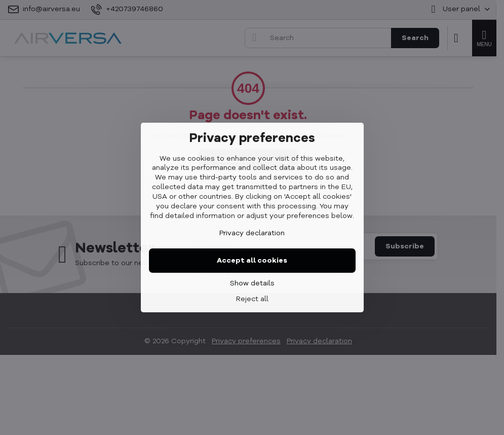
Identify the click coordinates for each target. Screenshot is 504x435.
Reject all (252, 299)
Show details (252, 283)
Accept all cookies (252, 261)
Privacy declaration (252, 233)
